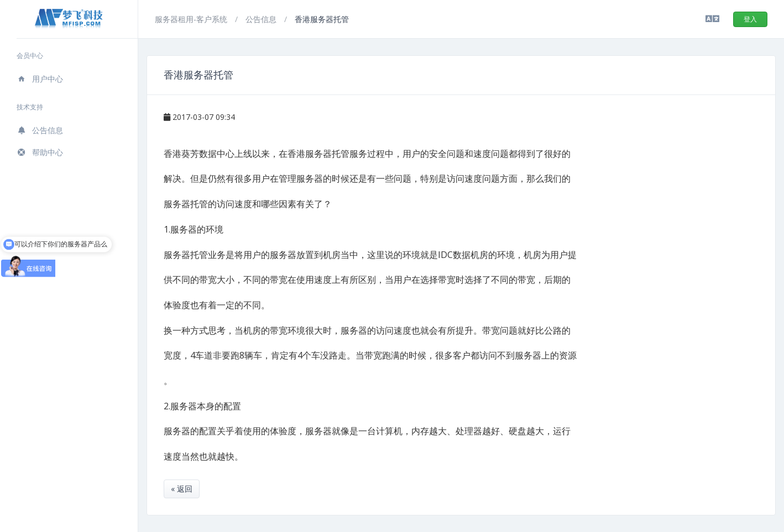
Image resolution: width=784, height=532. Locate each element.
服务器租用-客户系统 (192, 19)
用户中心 (40, 79)
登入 (750, 19)
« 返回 (182, 489)
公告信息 (40, 130)
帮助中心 (40, 152)
